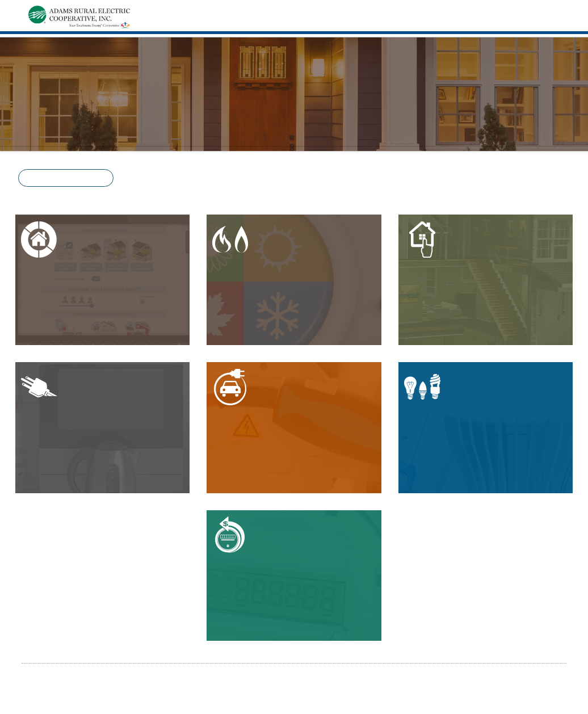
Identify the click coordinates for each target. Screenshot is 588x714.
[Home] (79, 16)
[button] (66, 178)
